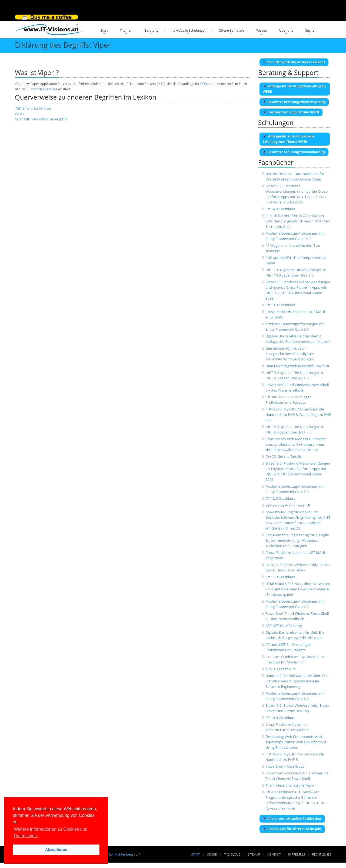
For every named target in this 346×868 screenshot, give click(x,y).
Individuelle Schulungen (189, 30)
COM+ (205, 84)
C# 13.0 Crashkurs (280, 305)
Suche (310, 30)
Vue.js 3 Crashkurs (280, 669)
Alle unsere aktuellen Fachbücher (292, 819)
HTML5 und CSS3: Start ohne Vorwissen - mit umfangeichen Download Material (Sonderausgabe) (298, 589)
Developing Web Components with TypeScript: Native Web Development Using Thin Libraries (296, 742)
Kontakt (274, 854)
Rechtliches (322, 854)
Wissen (262, 30)
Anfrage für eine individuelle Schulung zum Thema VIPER (289, 139)
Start (104, 30)
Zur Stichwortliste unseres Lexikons (294, 62)
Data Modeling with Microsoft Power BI (297, 366)
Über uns (286, 30)
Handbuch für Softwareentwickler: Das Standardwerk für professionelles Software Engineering (297, 681)
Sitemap (254, 854)
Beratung (151, 30)
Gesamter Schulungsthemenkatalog (294, 152)
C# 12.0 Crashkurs (280, 498)
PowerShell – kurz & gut (285, 766)
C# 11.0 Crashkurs (280, 577)
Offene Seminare (232, 30)
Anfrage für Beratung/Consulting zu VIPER (294, 89)
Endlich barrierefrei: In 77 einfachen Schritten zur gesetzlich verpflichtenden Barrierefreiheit (298, 221)
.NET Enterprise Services (39, 89)
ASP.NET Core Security (284, 626)
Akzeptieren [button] (56, 850)
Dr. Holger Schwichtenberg (113, 854)
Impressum (296, 854)
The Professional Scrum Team (290, 785)
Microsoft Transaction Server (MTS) (41, 119)
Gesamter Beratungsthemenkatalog (294, 102)
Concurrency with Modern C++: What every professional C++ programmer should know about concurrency (296, 444)
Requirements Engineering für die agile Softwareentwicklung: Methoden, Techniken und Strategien (297, 540)
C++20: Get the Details (284, 456)
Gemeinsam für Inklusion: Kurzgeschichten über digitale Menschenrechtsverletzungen (290, 354)
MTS (161, 84)
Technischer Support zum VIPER (291, 112)
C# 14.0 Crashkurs (280, 209)
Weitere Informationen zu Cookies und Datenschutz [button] (51, 832)
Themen (126, 30)
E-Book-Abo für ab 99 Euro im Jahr (292, 829)
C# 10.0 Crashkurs (280, 718)
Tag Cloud (232, 854)
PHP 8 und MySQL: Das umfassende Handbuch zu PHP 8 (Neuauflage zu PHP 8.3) (298, 415)
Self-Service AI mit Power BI (288, 505)
